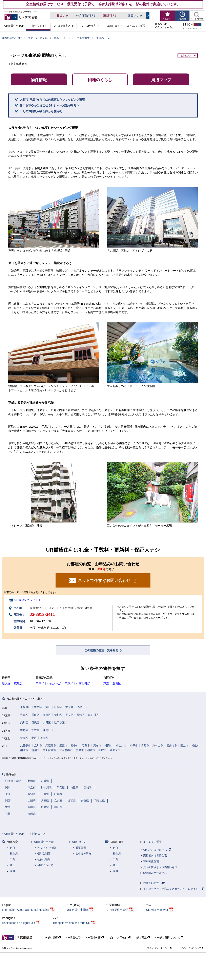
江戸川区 (93, 715)
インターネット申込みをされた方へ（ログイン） (174, 889)
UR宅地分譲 (95, 938)
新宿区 (58, 707)
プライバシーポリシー (160, 948)
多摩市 (80, 750)
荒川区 (58, 715)
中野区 (24, 730)
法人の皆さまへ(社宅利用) (160, 867)
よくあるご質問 (152, 842)
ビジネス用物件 (120, 938)
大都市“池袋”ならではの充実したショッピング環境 (52, 100)
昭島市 (86, 745)
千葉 (13, 859)
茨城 (13, 871)
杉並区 (35, 730)
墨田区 (35, 715)
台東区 (24, 715)
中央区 (38, 707)
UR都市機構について (169, 938)
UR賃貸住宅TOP (12, 38)
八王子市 (25, 745)
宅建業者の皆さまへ (155, 873)
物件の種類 (44, 859)
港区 (48, 707)
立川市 (38, 745)
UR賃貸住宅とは (44, 842)
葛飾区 (81, 715)
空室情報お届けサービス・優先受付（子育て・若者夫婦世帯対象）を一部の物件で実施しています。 (103, 4)
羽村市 (102, 750)
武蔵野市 (51, 745)
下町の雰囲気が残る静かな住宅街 (41, 111)
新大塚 (6, 683)
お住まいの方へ (154, 883)
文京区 (69, 707)
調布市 (97, 745)
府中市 (75, 745)
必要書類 (81, 848)
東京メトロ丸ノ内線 (48, 683)
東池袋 (18, 683)
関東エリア (39, 834)
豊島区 (58, 38)
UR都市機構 (52, 938)
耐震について (45, 865)
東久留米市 (49, 750)
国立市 (184, 745)
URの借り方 (79, 842)
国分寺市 (172, 745)
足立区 (69, 715)
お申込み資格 (83, 854)
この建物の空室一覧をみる (102, 650)
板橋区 (44, 738)
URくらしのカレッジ (157, 850)
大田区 (47, 722)
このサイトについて (193, 948)
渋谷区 (81, 707)
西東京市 (115, 750)
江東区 (47, 715)
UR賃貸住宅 (73, 938)
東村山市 (158, 745)
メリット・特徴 (47, 848)
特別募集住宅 (151, 861)
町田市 (109, 745)
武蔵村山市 (66, 750)
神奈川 (14, 854)
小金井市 (121, 745)
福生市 (196, 745)
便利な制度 (44, 854)
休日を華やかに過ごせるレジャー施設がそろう (49, 105)
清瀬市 (35, 750)
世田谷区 (59, 722)
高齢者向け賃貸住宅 (155, 856)
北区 (34, 738)
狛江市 (24, 750)
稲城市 (91, 750)
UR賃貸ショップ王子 (28, 600)
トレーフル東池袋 (79, 38)
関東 (30, 38)
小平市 (134, 745)
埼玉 (13, 865)
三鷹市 (63, 745)
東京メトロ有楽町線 (77, 683)
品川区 (24, 722)
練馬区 (47, 730)
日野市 (145, 745)
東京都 (44, 38)
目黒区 (35, 722)
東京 (106, 683)
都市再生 (143, 938)
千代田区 (25, 707)
